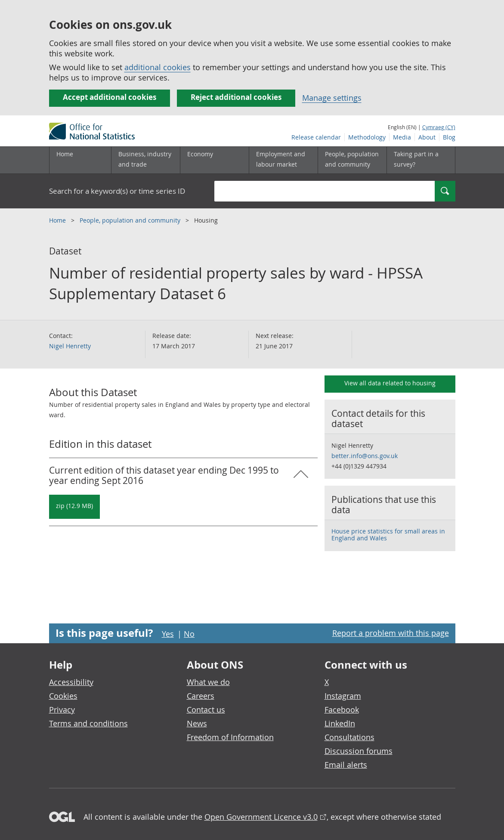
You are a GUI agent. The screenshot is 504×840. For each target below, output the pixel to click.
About (427, 137)
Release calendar (316, 137)
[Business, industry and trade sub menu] (145, 160)
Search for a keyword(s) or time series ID (117, 191)
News (197, 723)
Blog (449, 137)
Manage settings (332, 98)
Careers (201, 696)
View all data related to (390, 383)
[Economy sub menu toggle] (214, 160)
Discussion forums (359, 751)
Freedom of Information (230, 737)
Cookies (63, 696)
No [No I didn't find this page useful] (189, 634)
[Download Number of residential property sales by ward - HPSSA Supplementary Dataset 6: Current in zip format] (74, 507)
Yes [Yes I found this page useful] (168, 634)
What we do (208, 682)
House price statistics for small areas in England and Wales (388, 535)
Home (65, 154)
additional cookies (158, 67)
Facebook (342, 710)
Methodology (367, 137)
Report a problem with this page (391, 633)
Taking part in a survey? (416, 159)
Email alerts (346, 765)
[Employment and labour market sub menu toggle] (283, 160)
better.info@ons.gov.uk (365, 456)
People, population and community (131, 220)
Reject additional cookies (236, 97)
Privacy (62, 710)
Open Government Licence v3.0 (261, 817)
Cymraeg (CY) (439, 127)
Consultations (349, 737)
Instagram (343, 696)
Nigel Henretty (70, 346)
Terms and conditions (88, 723)
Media (402, 137)
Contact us (206, 710)
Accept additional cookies (110, 97)
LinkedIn (340, 723)
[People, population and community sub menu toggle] (352, 160)
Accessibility (71, 682)
